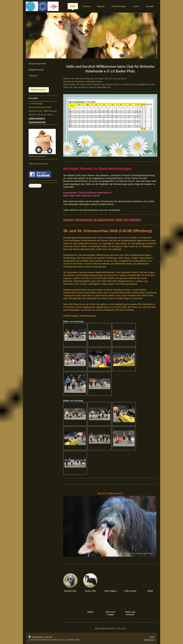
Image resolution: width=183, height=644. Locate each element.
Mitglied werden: (39, 90)
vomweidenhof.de (37, 122)
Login (152, 637)
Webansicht (149, 640)
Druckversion (36, 637)
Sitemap (49, 637)
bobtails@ (40, 118)
